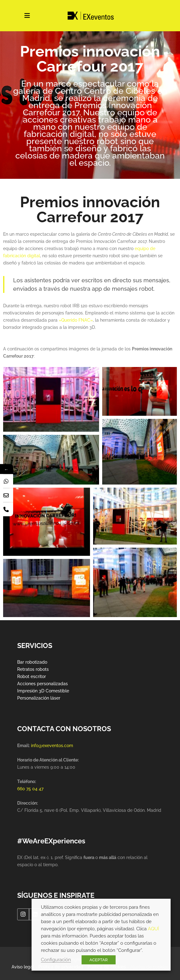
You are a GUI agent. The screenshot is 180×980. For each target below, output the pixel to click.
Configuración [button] (56, 960)
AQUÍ (153, 929)
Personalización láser (39, 698)
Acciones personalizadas (42, 684)
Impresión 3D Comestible (43, 691)
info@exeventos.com (52, 746)
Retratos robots (33, 669)
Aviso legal (23, 967)
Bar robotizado (32, 662)
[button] (51, 399)
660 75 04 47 (30, 789)
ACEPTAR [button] (99, 960)
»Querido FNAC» (76, 320)
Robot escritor (32, 676)
